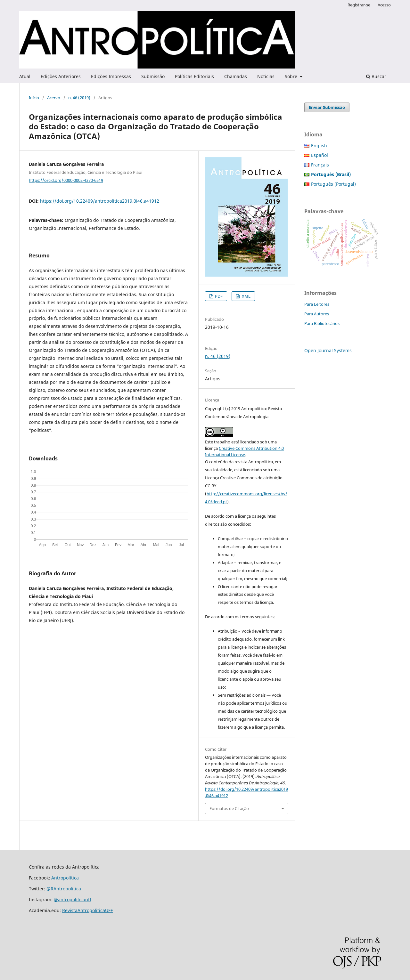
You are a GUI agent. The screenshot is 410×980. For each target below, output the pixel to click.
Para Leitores (317, 304)
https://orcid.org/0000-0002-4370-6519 (66, 180)
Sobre (292, 76)
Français (320, 165)
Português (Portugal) (333, 184)
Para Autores (317, 314)
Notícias (266, 76)
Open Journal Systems (328, 350)
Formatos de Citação (229, 808)
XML (246, 296)
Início (34, 98)
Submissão (153, 76)
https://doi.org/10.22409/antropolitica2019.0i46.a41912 (100, 201)
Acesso (384, 5)
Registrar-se (359, 5)
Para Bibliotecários (322, 323)
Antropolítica (65, 878)
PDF (218, 296)
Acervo (54, 98)
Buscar (376, 76)
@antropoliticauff (73, 899)
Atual (25, 76)
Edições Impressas (111, 76)
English (319, 146)
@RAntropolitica (64, 889)
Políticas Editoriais (194, 76)
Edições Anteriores (61, 76)
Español (320, 155)
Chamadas (236, 76)
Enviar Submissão (327, 107)
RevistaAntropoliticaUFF (87, 910)
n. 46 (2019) (79, 98)
